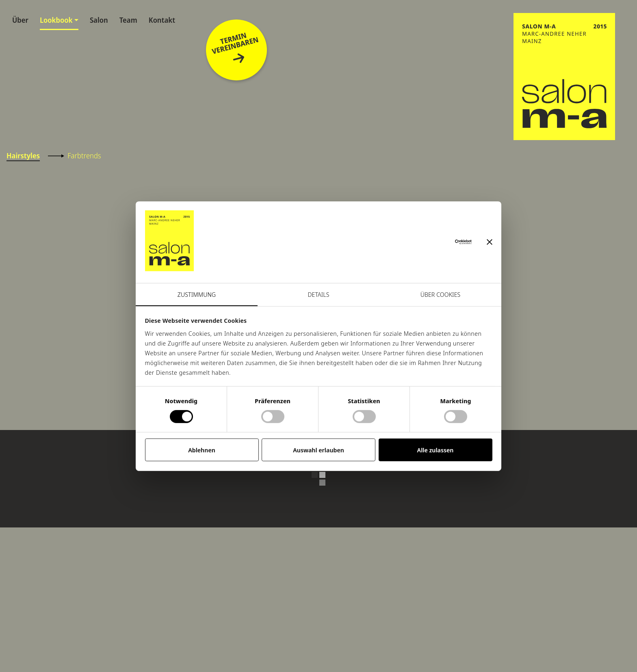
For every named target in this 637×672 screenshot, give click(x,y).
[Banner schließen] (490, 242)
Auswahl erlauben (318, 450)
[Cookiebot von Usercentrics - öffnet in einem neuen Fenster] (436, 242)
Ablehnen (202, 450)
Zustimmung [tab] (197, 294)
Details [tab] (318, 294)
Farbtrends (74, 156)
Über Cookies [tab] (441, 294)
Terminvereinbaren (235, 48)
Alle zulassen (435, 450)
